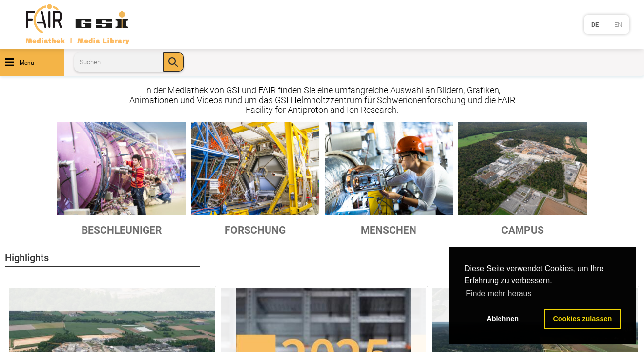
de (595, 25)
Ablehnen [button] (502, 319)
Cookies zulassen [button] (582, 319)
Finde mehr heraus (499, 294)
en (618, 25)
